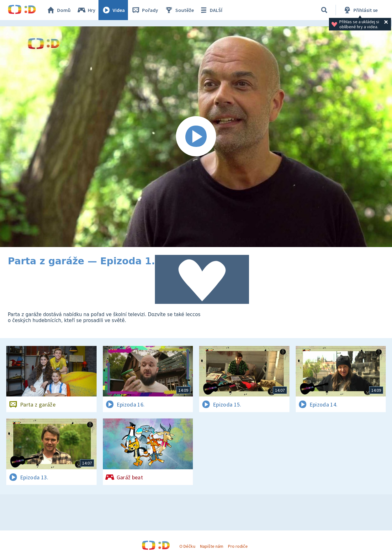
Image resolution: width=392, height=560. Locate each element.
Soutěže (179, 10)
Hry (86, 10)
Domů (58, 10)
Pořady (145, 10)
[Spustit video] (196, 137)
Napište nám (212, 546)
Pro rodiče (238, 546)
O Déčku (187, 546)
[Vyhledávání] (324, 10)
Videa (113, 10)
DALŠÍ (211, 10)
